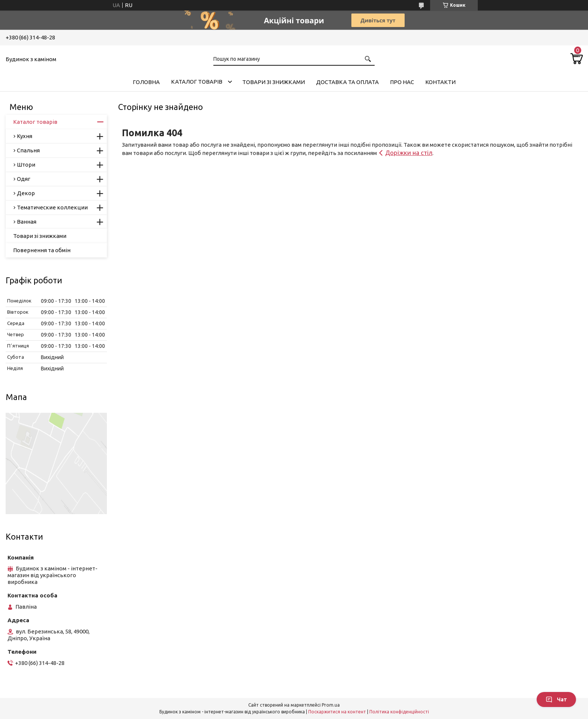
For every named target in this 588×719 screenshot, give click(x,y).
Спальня (28, 150)
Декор (26, 193)
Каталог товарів (197, 82)
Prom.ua (331, 705)
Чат (556, 699)
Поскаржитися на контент (337, 712)
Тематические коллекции (52, 207)
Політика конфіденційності (399, 712)
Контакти (440, 82)
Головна (146, 82)
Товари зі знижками (274, 82)
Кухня (25, 136)
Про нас (402, 82)
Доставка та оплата (347, 82)
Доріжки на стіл (409, 153)
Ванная (27, 222)
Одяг (24, 179)
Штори (26, 165)
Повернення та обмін (42, 250)
